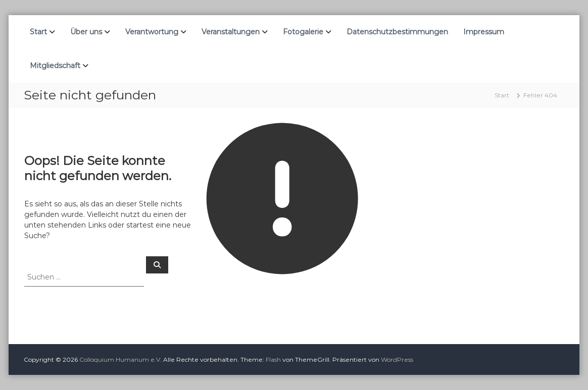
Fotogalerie (303, 32)
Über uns (86, 32)
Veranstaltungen (231, 32)
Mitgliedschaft (55, 66)
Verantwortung (152, 32)
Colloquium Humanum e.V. (120, 359)
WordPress (397, 359)
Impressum (484, 32)
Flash (273, 359)
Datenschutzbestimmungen (397, 32)
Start (38, 32)
